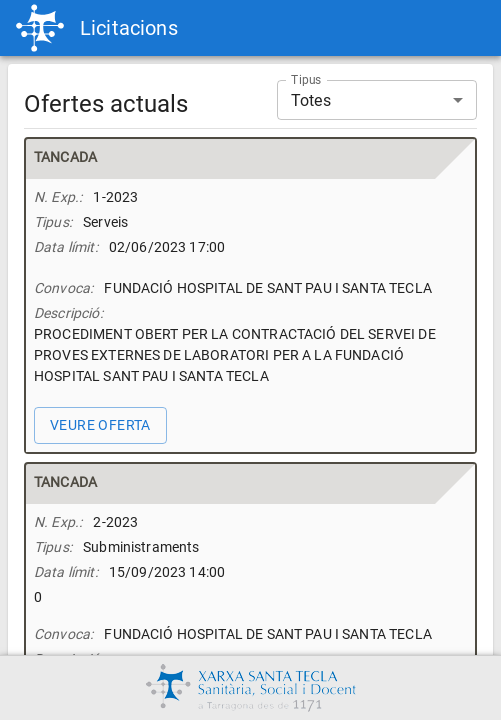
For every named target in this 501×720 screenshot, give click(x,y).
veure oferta (100, 425)
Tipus (306, 80)
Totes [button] (311, 100)
